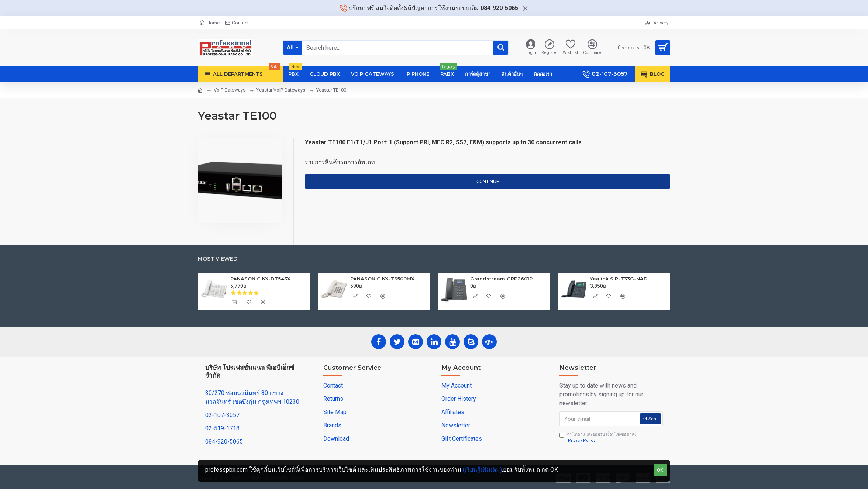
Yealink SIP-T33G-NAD (619, 279)
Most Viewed (218, 259)
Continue (488, 181)
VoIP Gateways (230, 90)
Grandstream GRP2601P (501, 279)
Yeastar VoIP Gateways (281, 90)
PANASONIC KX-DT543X (260, 279)
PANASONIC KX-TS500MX (382, 279)
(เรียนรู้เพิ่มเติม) (482, 470)
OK (660, 470)
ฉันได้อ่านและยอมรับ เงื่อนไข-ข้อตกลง (598, 438)
